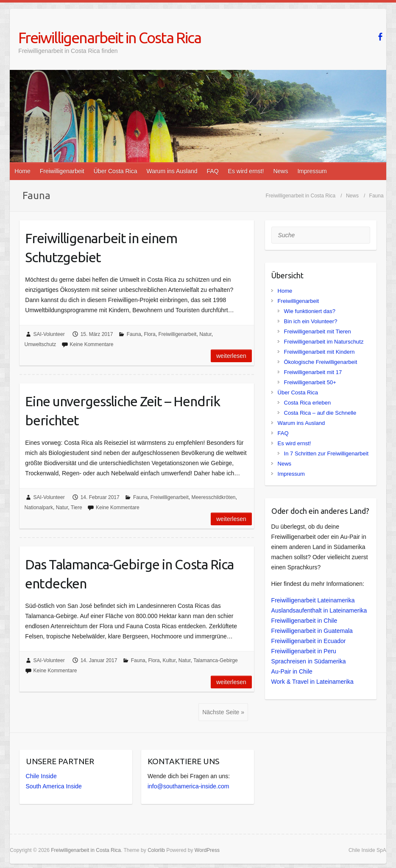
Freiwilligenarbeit (62, 171)
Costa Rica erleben (308, 403)
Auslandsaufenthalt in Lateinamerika (319, 610)
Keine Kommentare (92, 344)
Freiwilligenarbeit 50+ (310, 382)
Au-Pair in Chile (292, 671)
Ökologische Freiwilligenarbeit (321, 362)
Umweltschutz (40, 344)
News (280, 171)
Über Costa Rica (116, 171)
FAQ (213, 171)
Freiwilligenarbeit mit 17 (313, 372)
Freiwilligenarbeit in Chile (304, 621)
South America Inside (54, 786)
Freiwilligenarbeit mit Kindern (319, 352)
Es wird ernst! (246, 171)
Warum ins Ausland (172, 171)
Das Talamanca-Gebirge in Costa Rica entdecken (129, 574)
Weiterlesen (231, 356)
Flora (149, 334)
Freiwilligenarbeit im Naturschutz (324, 342)
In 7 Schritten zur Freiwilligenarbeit (326, 453)
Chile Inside (41, 776)
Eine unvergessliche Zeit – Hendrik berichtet (123, 411)
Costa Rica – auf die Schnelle (320, 413)
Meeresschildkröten (213, 497)
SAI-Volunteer (49, 334)
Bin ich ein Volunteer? (311, 321)
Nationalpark (39, 507)
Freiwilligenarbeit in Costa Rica (110, 37)
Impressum (312, 171)
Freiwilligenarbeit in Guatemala (312, 631)
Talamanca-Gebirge (216, 660)
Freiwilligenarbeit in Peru (304, 651)
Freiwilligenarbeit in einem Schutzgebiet (101, 248)
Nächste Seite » (223, 712)
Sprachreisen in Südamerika (309, 661)
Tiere (77, 507)
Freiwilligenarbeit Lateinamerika (313, 600)
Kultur (169, 660)
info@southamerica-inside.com (188, 786)
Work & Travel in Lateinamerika (312, 682)
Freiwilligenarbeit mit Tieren (318, 331)
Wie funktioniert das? (310, 311)
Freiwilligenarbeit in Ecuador (309, 641)
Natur (205, 334)
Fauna (134, 334)
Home (22, 171)
